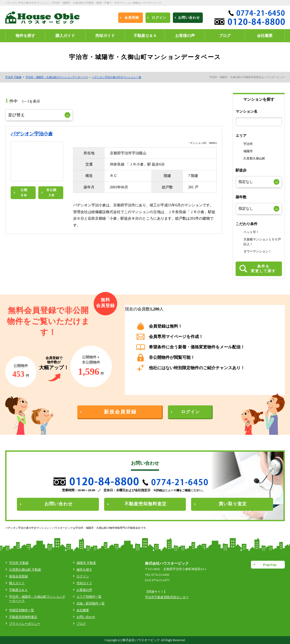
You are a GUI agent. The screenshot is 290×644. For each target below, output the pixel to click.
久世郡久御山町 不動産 (25, 570)
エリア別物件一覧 (89, 597)
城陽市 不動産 (86, 563)
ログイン (83, 576)
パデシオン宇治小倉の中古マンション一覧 (117, 77)
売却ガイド (84, 583)
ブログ (81, 624)
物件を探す (84, 570)
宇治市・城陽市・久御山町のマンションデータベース (57, 77)
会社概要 (83, 610)
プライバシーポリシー (25, 624)
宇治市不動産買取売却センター (167, 597)
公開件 (24, 193)
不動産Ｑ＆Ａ (18, 590)
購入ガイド (17, 583)
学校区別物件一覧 (22, 610)
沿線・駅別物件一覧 (91, 603)
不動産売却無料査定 (23, 617)
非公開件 (51, 193)
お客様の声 (84, 590)
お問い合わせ (86, 617)
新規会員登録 (18, 576)
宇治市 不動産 (13, 77)
